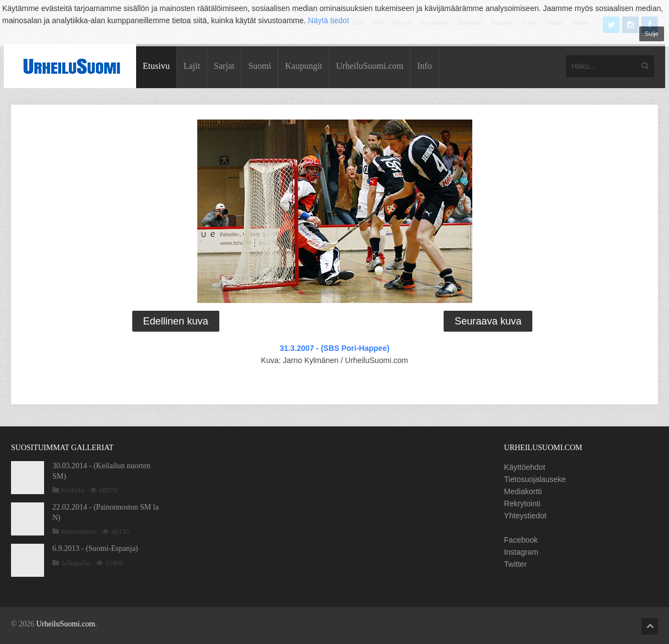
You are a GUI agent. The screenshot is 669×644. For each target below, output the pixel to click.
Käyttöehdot (525, 467)
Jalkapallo (76, 563)
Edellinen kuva (176, 321)
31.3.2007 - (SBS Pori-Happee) (334, 348)
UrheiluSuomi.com (370, 66)
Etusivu (156, 66)
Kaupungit (304, 66)
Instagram (521, 552)
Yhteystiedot (525, 516)
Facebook (521, 540)
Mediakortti (523, 491)
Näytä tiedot (329, 20)
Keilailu (73, 490)
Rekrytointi (522, 504)
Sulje (652, 34)
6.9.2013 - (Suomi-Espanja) (95, 548)
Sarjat (224, 66)
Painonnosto (79, 531)
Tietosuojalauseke (535, 479)
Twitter (516, 564)
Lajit (192, 66)
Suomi (260, 66)
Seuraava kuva (488, 321)
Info (425, 66)
